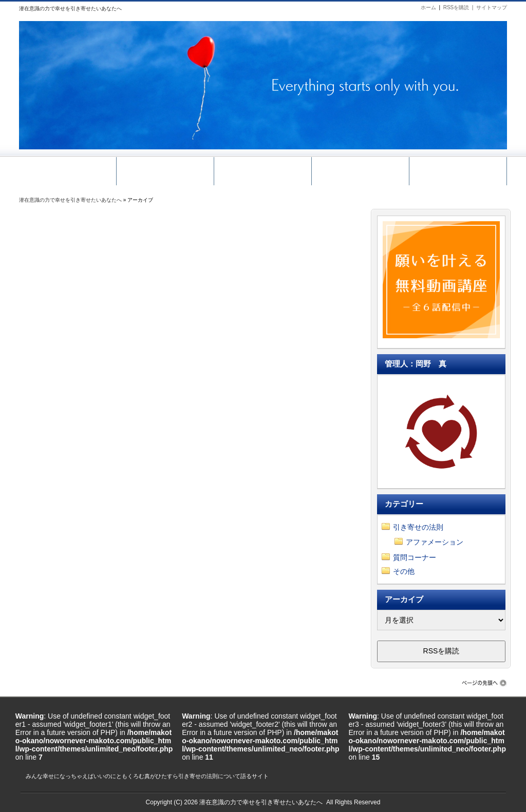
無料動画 (165, 169)
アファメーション (435, 542)
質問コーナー (415, 557)
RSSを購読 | (460, 7)
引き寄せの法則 (418, 527)
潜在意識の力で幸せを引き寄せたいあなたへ (70, 200)
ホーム (428, 7)
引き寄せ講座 (263, 169)
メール (360, 169)
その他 (404, 571)
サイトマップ (492, 7)
